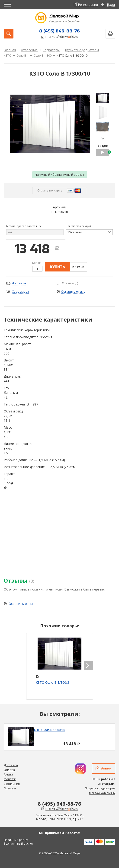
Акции (8, 774)
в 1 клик (78, 267)
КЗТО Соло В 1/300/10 (50, 730)
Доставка (11, 765)
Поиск (9, 34)
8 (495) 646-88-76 (59, 31)
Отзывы (10, 788)
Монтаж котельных (102, 793)
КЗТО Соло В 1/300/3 (52, 682)
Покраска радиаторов (100, 788)
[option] (59, 737)
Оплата (9, 770)
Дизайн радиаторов (80, 769)
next (103, 139)
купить (57, 267)
